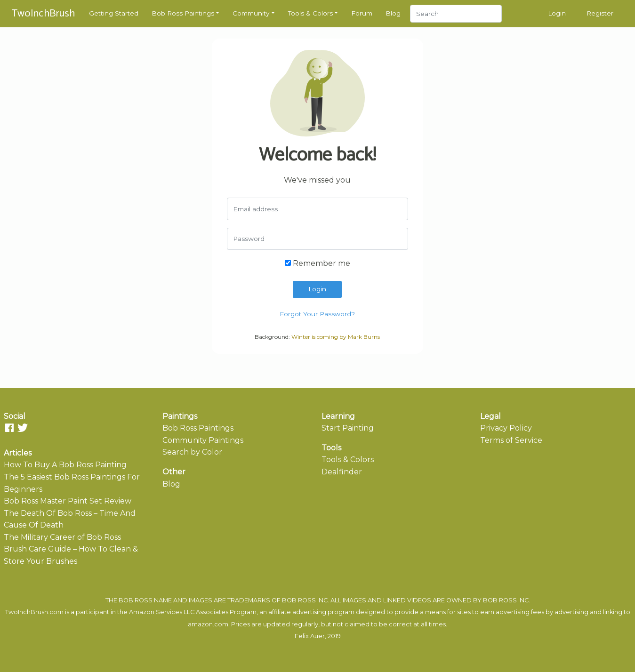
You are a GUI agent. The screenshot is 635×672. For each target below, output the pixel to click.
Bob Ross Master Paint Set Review (68, 501)
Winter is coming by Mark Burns (336, 337)
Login (557, 13)
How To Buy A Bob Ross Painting (65, 465)
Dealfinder (342, 472)
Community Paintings (203, 440)
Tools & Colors (310, 13)
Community (251, 13)
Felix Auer (310, 636)
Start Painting (348, 428)
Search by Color (192, 452)
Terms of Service (511, 440)
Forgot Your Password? (317, 314)
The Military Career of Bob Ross (62, 537)
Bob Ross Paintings (183, 13)
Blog (393, 13)
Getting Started (114, 13)
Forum (362, 13)
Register (600, 13)
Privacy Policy (506, 428)
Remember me (317, 263)
